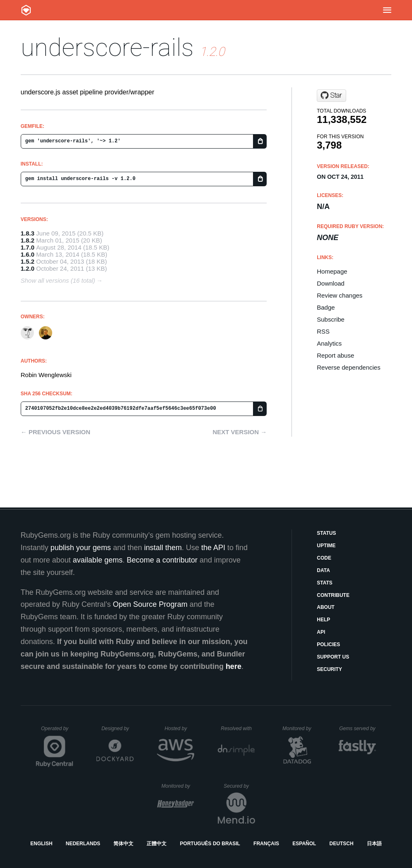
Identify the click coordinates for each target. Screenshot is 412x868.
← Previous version (55, 432)
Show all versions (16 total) (58, 280)
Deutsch (342, 844)
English (41, 844)
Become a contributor (162, 560)
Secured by (239, 786)
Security (329, 669)
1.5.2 (28, 261)
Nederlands (83, 844)
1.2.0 (28, 268)
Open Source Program (150, 604)
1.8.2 (28, 240)
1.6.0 (28, 254)
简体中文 (123, 844)
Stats (325, 583)
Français (266, 844)
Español (304, 844)
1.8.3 (28, 233)
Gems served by (358, 729)
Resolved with (238, 729)
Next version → (240, 432)
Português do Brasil (210, 844)
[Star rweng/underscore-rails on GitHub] (331, 96)
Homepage (332, 271)
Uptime (326, 546)
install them (163, 548)
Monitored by (299, 729)
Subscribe (331, 319)
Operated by (57, 731)
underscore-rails (107, 47)
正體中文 (157, 844)
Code (324, 558)
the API (213, 548)
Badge (326, 307)
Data (323, 570)
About (326, 607)
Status (326, 533)
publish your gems (81, 548)
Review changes (340, 295)
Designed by (118, 729)
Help (323, 620)
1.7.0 (28, 247)
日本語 (374, 844)
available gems (98, 560)
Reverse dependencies (348, 367)
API (321, 632)
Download (331, 283)
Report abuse (335, 355)
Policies (328, 644)
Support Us (333, 657)
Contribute (333, 595)
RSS (323, 331)
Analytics (329, 343)
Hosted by (179, 729)
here (234, 666)
